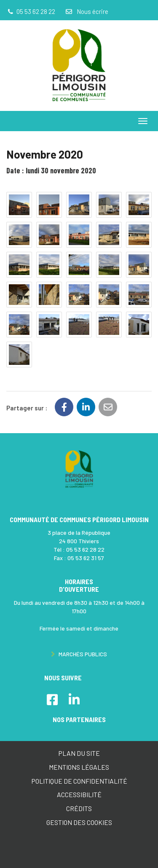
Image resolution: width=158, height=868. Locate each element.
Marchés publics (79, 654)
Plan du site (79, 753)
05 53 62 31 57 (86, 558)
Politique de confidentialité (79, 781)
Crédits (79, 808)
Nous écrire (86, 11)
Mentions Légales (79, 767)
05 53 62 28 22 (85, 549)
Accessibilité (79, 794)
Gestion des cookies (79, 822)
